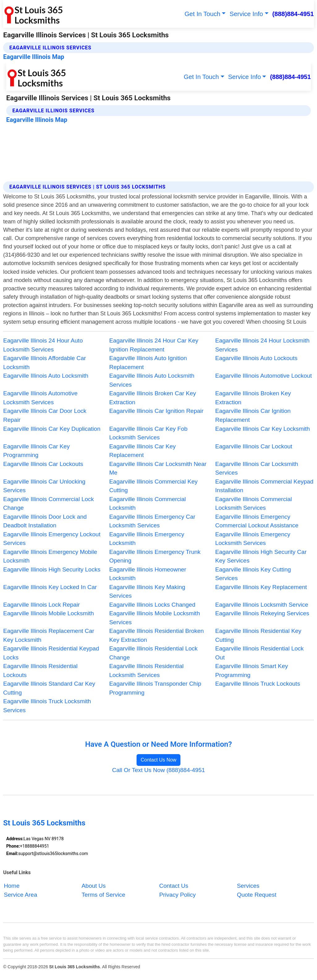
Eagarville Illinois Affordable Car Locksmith (44, 363)
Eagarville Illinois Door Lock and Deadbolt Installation (45, 521)
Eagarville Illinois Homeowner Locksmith (148, 574)
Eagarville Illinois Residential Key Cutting (258, 635)
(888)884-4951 (293, 14)
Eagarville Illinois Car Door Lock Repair (45, 415)
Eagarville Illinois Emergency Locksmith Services (253, 539)
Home (12, 886)
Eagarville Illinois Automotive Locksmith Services (40, 398)
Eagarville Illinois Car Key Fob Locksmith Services (148, 433)
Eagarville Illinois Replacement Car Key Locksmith (49, 635)
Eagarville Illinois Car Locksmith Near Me (158, 468)
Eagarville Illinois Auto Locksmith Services (152, 380)
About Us (94, 886)
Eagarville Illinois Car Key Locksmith (263, 429)
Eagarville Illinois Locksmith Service (262, 605)
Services (248, 886)
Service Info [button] (246, 14)
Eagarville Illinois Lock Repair (41, 605)
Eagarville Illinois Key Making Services (147, 592)
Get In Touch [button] (202, 14)
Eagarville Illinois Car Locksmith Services (257, 468)
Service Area (21, 895)
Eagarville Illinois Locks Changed (152, 605)
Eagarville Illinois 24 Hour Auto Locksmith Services (43, 345)
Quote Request (257, 895)
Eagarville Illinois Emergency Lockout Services (52, 539)
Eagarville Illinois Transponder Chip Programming (155, 688)
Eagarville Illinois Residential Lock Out (260, 653)
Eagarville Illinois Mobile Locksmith (49, 613)
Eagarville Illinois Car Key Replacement (142, 451)
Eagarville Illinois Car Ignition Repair (156, 411)
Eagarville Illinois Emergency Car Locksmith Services (152, 521)
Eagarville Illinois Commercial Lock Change (49, 504)
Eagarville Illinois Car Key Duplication (52, 429)
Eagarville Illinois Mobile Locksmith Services (154, 618)
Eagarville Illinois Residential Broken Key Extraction (156, 635)
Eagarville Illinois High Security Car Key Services (261, 556)
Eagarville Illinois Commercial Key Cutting (153, 486)
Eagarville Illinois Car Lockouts (43, 464)
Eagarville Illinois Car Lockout (254, 446)
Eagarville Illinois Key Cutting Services (253, 574)
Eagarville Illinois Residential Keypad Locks (51, 653)
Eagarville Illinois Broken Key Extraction (253, 398)
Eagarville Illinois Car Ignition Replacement (253, 415)
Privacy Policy (177, 895)
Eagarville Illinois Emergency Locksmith (147, 539)
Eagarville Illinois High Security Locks (52, 569)
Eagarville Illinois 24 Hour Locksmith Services (262, 345)
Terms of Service (103, 895)
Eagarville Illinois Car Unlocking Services (44, 486)
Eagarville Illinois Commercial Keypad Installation (264, 486)
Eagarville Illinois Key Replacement (261, 587)
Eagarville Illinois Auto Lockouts (256, 358)
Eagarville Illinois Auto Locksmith (46, 376)
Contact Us (174, 886)
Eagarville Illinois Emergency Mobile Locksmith (50, 556)
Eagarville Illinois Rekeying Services (262, 613)
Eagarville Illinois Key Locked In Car (50, 587)
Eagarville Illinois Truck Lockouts (258, 684)
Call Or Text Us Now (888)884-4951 (159, 770)
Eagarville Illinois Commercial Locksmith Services (254, 504)
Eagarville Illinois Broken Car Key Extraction (152, 398)
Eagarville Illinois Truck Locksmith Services (47, 706)
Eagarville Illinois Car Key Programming (36, 451)
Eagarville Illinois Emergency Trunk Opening (155, 556)
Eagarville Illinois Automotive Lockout (264, 376)
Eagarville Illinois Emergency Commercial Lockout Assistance (257, 521)
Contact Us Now (158, 760)
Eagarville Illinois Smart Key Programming (252, 671)
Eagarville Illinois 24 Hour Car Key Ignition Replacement (154, 345)
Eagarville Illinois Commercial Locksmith (147, 504)
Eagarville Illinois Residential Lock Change (153, 653)
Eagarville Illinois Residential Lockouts (40, 671)
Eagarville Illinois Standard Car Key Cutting (49, 688)
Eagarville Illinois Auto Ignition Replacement (148, 363)
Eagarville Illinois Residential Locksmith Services (146, 671)
